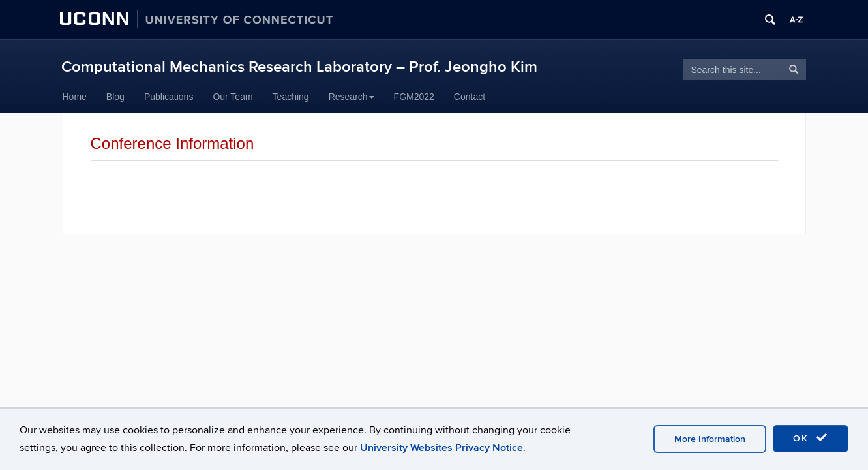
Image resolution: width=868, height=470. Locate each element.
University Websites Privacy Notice (441, 448)
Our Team (232, 97)
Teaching (291, 97)
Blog (115, 97)
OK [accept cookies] (811, 438)
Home (75, 97)
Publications (169, 97)
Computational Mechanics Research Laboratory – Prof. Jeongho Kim (299, 67)
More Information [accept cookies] (710, 439)
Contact (470, 97)
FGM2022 (414, 97)
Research (352, 97)
